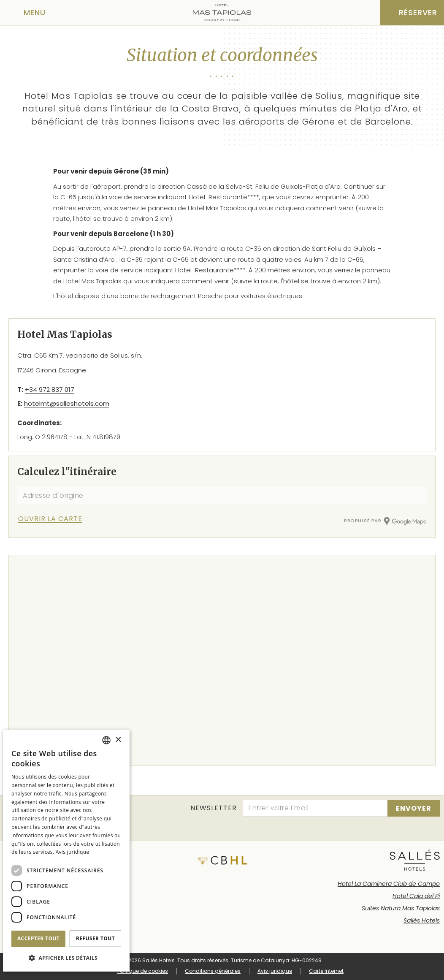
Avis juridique (275, 971)
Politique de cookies (143, 971)
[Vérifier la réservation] (412, 13)
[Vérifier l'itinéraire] (60, 519)
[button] (66, 958)
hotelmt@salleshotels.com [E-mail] (67, 403)
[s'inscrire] (414, 808)
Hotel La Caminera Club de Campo (389, 884)
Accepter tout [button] (38, 938)
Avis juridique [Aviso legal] (73, 852)
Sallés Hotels (422, 920)
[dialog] (66, 851)
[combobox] (106, 740)
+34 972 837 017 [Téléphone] (50, 390)
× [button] (118, 740)
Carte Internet (326, 971)
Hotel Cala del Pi (416, 896)
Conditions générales (213, 971)
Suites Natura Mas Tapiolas (401, 908)
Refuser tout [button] (95, 938)
